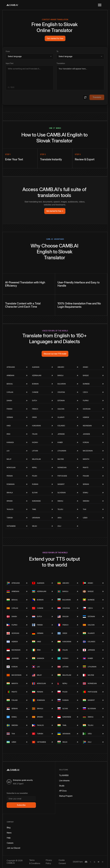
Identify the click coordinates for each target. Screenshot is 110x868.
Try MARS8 (64, 775)
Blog (9, 828)
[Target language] (80, 56)
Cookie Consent (62, 862)
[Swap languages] (85, 97)
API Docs (63, 791)
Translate (97, 97)
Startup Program (66, 796)
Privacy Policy (49, 862)
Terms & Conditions (35, 862)
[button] (100, 5)
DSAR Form (78, 862)
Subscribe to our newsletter (17, 793)
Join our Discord (13, 848)
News (9, 833)
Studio (62, 786)
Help (9, 838)
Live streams (64, 781)
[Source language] (30, 56)
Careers (10, 843)
